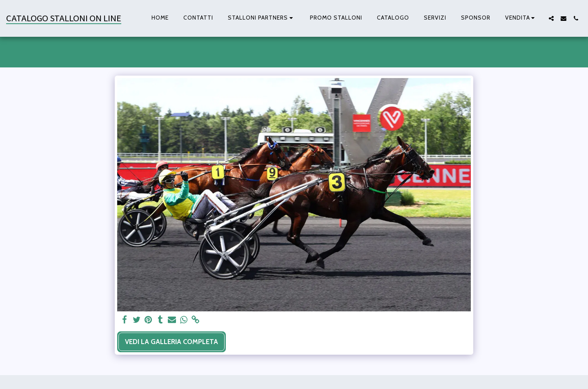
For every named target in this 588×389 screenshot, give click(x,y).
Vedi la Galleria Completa (171, 342)
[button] (262, 18)
